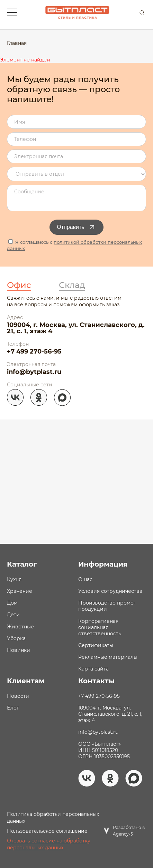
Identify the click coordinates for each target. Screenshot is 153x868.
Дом (12, 603)
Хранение (20, 591)
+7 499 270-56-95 (34, 351)
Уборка (16, 638)
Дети (13, 615)
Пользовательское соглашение (47, 831)
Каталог (22, 564)
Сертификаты (96, 645)
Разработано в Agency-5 (129, 831)
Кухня (14, 579)
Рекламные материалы (108, 657)
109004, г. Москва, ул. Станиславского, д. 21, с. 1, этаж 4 (76, 328)
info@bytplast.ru (34, 372)
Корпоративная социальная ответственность (100, 627)
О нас (85, 579)
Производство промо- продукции (107, 606)
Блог (13, 708)
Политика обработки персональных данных (53, 818)
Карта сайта (93, 669)
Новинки (19, 650)
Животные (20, 627)
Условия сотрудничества (110, 591)
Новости (18, 696)
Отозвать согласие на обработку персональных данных (49, 844)
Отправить (76, 227)
